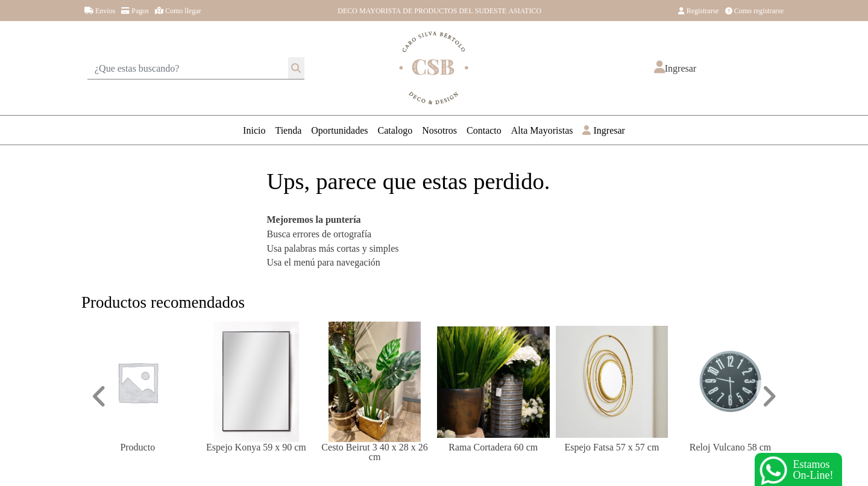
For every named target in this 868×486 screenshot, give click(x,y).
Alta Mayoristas (542, 130)
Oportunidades (339, 130)
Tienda (288, 130)
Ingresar (603, 130)
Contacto (484, 130)
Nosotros (439, 130)
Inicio (254, 130)
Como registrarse (754, 10)
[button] (675, 68)
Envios (100, 10)
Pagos (135, 10)
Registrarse (699, 10)
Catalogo (395, 130)
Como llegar (178, 10)
